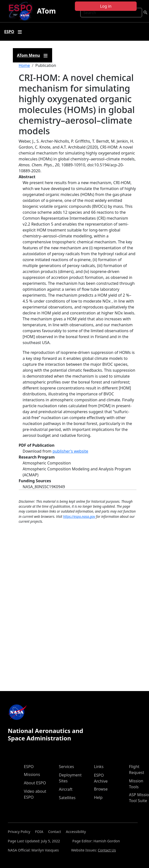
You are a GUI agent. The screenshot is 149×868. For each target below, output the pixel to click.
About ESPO (35, 783)
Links (99, 767)
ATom (46, 11)
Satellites (67, 798)
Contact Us (107, 850)
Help (98, 797)
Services (66, 767)
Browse (101, 789)
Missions (32, 774)
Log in (106, 6)
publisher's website (70, 451)
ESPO (29, 767)
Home (24, 65)
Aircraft (66, 789)
